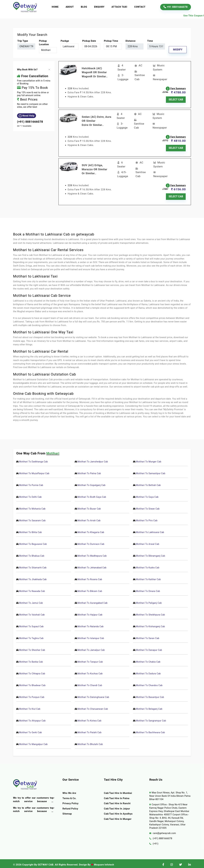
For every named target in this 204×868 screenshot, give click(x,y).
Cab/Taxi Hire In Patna (117, 796)
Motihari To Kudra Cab (148, 565)
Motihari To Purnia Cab (31, 483)
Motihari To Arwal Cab (148, 542)
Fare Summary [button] (176, 88)
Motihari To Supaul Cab (31, 624)
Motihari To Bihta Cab (30, 530)
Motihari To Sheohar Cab (32, 648)
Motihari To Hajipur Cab (90, 612)
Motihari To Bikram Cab (90, 589)
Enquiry (99, 7)
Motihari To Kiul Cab (30, 707)
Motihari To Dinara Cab (148, 589)
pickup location (44, 43)
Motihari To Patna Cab (89, 471)
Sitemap (67, 812)
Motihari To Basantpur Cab (150, 695)
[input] (91, 46)
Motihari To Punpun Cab (32, 695)
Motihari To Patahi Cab (89, 730)
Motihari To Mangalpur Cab (33, 742)
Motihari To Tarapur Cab (90, 660)
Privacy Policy (71, 801)
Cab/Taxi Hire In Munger (118, 817)
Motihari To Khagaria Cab (91, 530)
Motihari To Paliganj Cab (149, 601)
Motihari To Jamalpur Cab (91, 648)
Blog (84, 7)
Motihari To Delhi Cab (30, 495)
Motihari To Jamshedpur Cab (93, 459)
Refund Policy (70, 806)
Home (55, 7)
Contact (140, 7)
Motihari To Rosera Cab (90, 577)
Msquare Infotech (104, 862)
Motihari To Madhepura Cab (92, 554)
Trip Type (23, 41)
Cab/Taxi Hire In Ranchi (117, 801)
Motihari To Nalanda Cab (91, 624)
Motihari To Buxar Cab (89, 506)
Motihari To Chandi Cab (90, 683)
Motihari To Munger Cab (149, 459)
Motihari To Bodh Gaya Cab (92, 495)
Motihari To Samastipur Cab (151, 471)
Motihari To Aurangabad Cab (92, 601)
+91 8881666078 (176, 7)
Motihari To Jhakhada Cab (33, 577)
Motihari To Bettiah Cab (148, 483)
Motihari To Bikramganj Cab (151, 554)
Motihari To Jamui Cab (31, 601)
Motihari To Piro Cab (147, 518)
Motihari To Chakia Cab (148, 660)
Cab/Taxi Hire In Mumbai (118, 791)
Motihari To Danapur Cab (149, 648)
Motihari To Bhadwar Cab (32, 683)
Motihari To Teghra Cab (31, 636)
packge (65, 41)
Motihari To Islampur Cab (91, 636)
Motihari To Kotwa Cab (89, 718)
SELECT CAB (176, 99)
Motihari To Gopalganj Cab (91, 483)
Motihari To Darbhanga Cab (33, 459)
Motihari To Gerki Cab (30, 730)
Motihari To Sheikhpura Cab (150, 612)
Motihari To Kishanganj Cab (150, 624)
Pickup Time (111, 41)
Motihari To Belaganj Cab (149, 707)
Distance (131, 41)
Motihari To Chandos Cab (149, 683)
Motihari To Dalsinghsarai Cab (93, 695)
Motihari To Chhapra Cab (32, 671)
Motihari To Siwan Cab (148, 506)
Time (150, 41)
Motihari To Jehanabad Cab (92, 565)
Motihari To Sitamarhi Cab (33, 565)
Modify (178, 50)
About (70, 7)
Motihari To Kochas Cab (90, 671)
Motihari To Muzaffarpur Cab (34, 471)
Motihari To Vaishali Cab (32, 612)
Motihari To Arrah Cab (89, 518)
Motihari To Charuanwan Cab (93, 707)
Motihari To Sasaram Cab (32, 518)
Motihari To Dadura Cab (148, 671)
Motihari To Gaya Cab (147, 495)
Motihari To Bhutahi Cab (90, 742)
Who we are (69, 791)
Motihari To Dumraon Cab (91, 542)
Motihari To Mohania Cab (32, 506)
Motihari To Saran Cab (148, 636)
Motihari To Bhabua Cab (32, 554)
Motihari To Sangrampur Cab (151, 718)
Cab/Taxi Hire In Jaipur (117, 806)
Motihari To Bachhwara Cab (150, 730)
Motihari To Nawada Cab (32, 589)
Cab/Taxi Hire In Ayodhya (118, 812)
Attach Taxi (119, 7)
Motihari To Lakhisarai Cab (150, 530)
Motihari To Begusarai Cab (33, 542)
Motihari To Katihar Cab (148, 577)
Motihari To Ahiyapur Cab (32, 718)
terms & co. (70, 796)
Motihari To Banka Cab (31, 660)
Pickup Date (89, 41)
